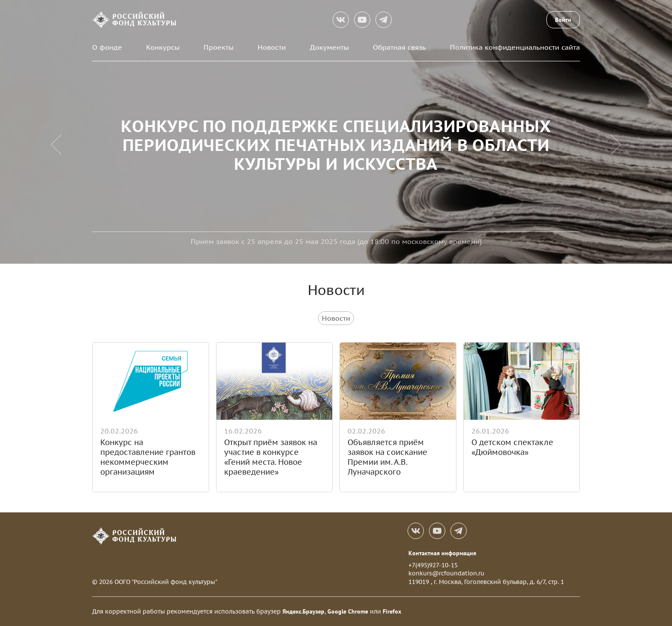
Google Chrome (348, 611)
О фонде (107, 47)
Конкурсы (163, 47)
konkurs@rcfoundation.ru (446, 573)
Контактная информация (442, 553)
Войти (563, 20)
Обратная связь (399, 47)
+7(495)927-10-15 (433, 565)
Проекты (219, 47)
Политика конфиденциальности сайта (515, 47)
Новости (272, 47)
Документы (329, 47)
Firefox (392, 611)
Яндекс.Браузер (303, 611)
